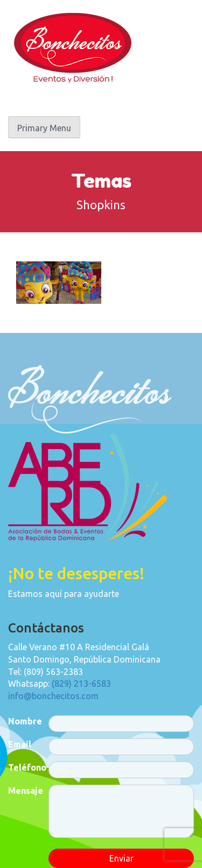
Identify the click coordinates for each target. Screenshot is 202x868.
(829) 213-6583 (81, 684)
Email (20, 744)
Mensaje (26, 791)
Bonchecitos (73, 48)
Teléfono (27, 767)
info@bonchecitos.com (53, 696)
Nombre (25, 721)
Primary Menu (44, 128)
